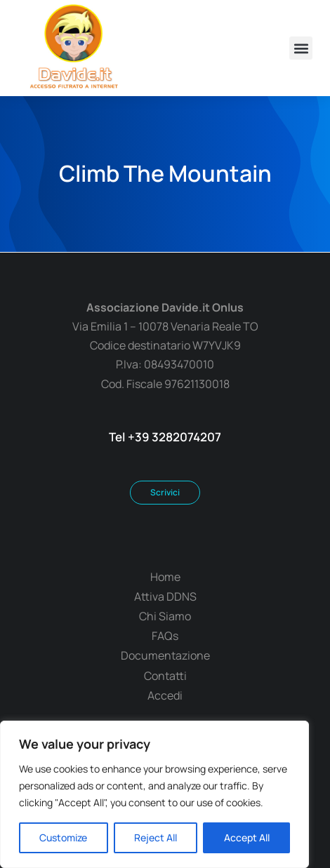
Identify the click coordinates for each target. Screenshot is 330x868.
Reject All (156, 837)
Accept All (247, 837)
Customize (63, 837)
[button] (301, 48)
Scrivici (165, 492)
